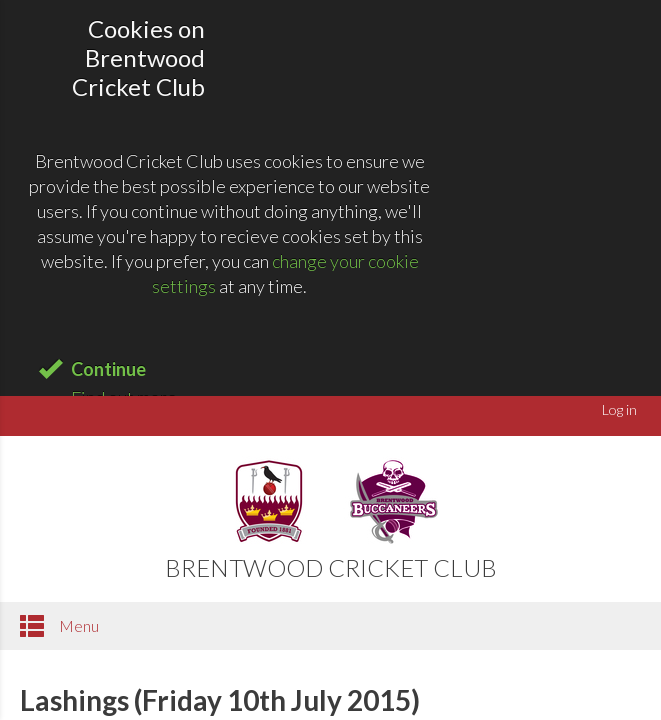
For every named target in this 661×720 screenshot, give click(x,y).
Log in (619, 409)
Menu (59, 626)
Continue (108, 369)
